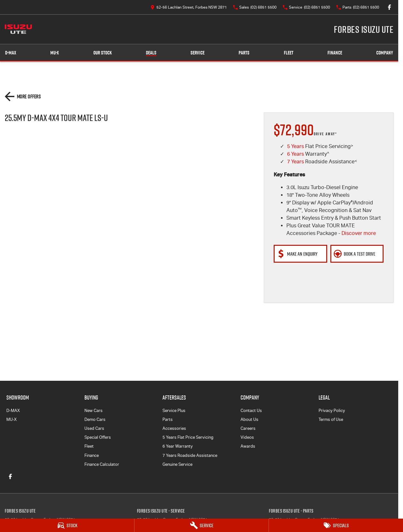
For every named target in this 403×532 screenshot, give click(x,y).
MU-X (11, 419)
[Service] (201, 525)
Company (385, 53)
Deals (151, 53)
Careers (248, 428)
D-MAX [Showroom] (11, 53)
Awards (248, 446)
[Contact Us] (189, 7)
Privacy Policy (332, 411)
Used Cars (94, 428)
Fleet (289, 53)
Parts (244, 53)
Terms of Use (331, 419)
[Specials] (336, 525)
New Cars (94, 411)
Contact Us (251, 411)
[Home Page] (18, 29)
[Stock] (67, 525)
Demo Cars (95, 419)
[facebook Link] (389, 7)
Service (198, 53)
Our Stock (103, 53)
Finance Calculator (102, 464)
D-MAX (13, 411)
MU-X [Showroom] (55, 53)
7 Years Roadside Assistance (190, 455)
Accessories (174, 428)
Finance (335, 53)
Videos (247, 437)
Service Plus (174, 411)
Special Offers (98, 437)
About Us (249, 419)
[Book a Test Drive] (357, 254)
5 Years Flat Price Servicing (188, 437)
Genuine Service (177, 464)
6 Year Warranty (178, 446)
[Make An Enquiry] (300, 254)
